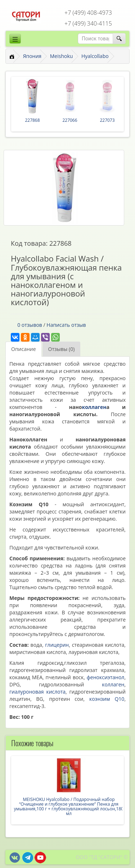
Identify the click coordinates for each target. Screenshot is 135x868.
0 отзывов (30, 325)
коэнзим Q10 (107, 699)
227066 (70, 120)
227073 (107, 120)
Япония (32, 56)
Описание (24, 349)
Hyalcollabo (95, 56)
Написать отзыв (66, 325)
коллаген (94, 407)
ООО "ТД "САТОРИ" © (102, 857)
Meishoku (62, 56)
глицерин (57, 645)
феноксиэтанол (106, 677)
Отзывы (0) (62, 349)
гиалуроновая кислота (37, 692)
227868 (32, 120)
